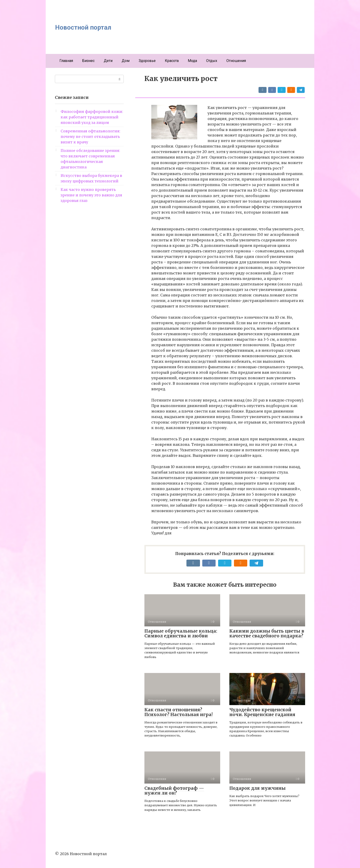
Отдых (212, 61)
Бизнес (88, 61)
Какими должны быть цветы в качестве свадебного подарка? (267, 633)
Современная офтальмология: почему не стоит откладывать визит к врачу (90, 137)
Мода (192, 61)
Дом (126, 61)
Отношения (236, 61)
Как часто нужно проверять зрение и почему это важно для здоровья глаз (91, 195)
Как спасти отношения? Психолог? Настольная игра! (179, 712)
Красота (172, 61)
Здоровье (147, 61)
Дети (108, 61)
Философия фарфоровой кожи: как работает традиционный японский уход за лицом (92, 117)
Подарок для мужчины (257, 788)
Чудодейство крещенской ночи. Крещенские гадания (262, 712)
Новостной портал (83, 27)
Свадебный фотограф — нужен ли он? (174, 791)
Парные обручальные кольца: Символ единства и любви (181, 633)
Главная (66, 61)
